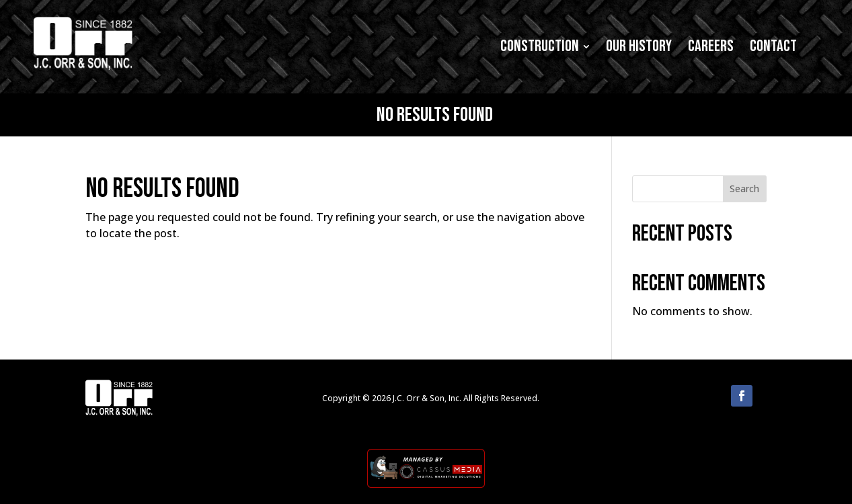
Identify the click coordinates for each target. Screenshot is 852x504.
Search (744, 188)
